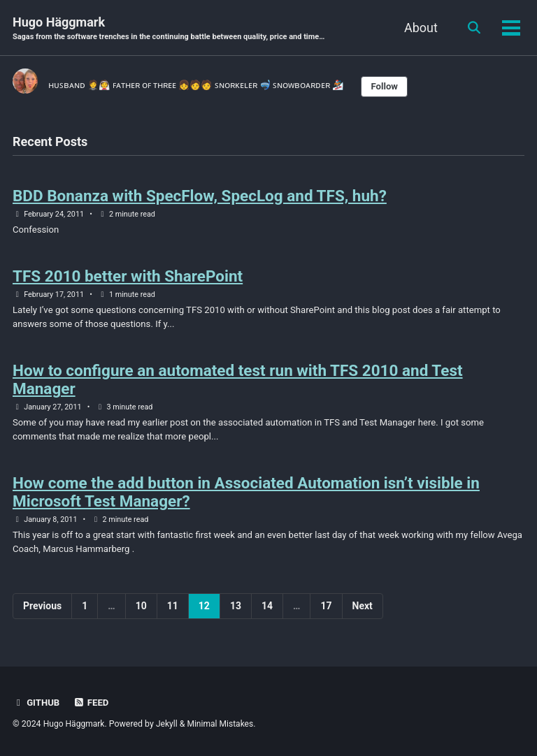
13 (236, 613)
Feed (92, 702)
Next (363, 613)
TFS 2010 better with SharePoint (128, 279)
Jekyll (169, 724)
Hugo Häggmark (173, 29)
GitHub (37, 702)
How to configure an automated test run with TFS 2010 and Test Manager (238, 385)
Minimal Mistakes (223, 724)
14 (267, 613)
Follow (404, 87)
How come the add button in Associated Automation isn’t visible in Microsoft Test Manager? (246, 499)
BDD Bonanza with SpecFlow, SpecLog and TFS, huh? (200, 198)
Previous (42, 613)
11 (173, 613)
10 (141, 613)
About (419, 28)
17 (326, 613)
